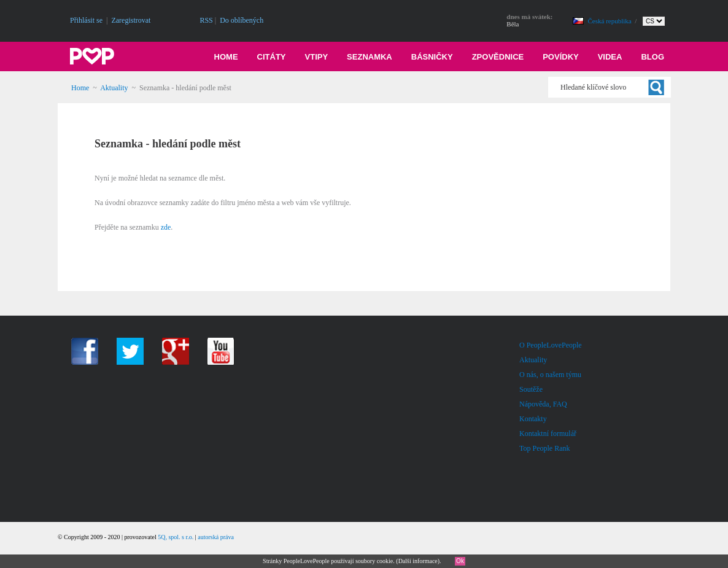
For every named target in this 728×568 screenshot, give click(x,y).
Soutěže (531, 389)
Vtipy (317, 57)
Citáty (272, 57)
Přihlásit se (86, 20)
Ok (460, 561)
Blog (652, 57)
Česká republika (611, 21)
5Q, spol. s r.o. (176, 537)
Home (226, 57)
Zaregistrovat (131, 20)
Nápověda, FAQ (543, 404)
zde (166, 227)
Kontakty (533, 419)
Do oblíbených (242, 20)
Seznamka (370, 57)
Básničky (432, 57)
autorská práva (216, 537)
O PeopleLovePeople (551, 345)
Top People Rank (544, 448)
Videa (610, 57)
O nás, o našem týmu (550, 375)
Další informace (418, 561)
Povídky (561, 57)
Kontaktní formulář (548, 434)
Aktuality (114, 88)
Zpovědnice (498, 57)
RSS (206, 20)
